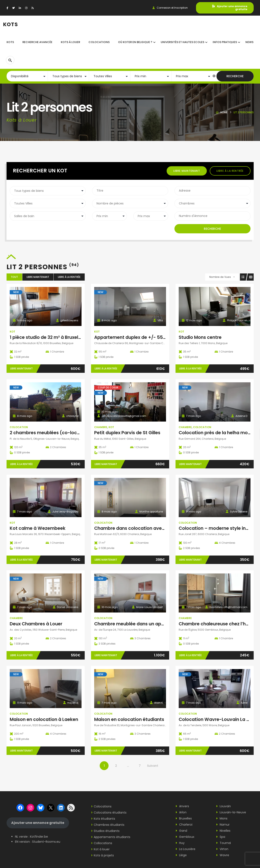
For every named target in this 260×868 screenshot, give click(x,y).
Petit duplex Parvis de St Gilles (127, 433)
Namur (223, 825)
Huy (180, 843)
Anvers (182, 806)
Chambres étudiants (109, 825)
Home (224, 112)
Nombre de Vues (220, 277)
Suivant (153, 766)
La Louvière (185, 849)
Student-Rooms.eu (46, 842)
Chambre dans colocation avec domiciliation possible (154, 528)
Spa (221, 837)
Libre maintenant (187, 171)
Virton (222, 849)
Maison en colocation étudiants (129, 719)
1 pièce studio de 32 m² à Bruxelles (47, 337)
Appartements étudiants (112, 837)
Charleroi (184, 825)
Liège (181, 855)
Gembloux (185, 837)
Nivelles (223, 831)
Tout (14, 277)
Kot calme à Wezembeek (38, 528)
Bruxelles (184, 818)
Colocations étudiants (110, 813)
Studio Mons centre (200, 337)
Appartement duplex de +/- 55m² (132, 337)
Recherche (235, 76)
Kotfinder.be (39, 837)
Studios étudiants (107, 831)
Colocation (19, 427)
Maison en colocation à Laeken (44, 719)
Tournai (223, 843)
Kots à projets (104, 855)
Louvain (223, 806)
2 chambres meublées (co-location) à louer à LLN (65, 433)
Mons (222, 818)
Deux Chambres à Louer (36, 624)
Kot (12, 332)
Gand (181, 831)
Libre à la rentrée (230, 171)
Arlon (181, 812)
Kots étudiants (104, 819)
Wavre (223, 855)
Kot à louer (102, 849)
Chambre (101, 427)
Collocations (103, 843)
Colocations (103, 806)
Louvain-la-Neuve (231, 812)
